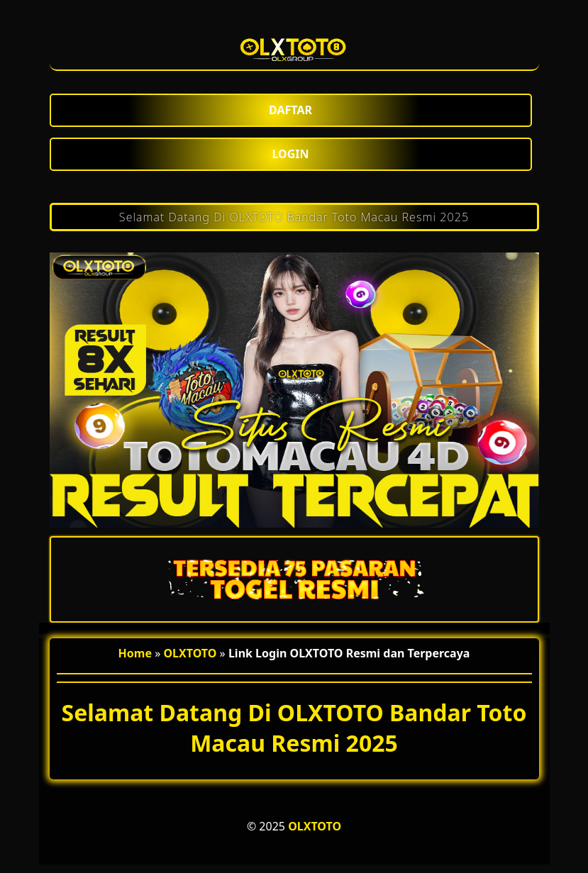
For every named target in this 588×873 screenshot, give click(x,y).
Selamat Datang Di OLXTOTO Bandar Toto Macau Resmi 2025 (294, 217)
